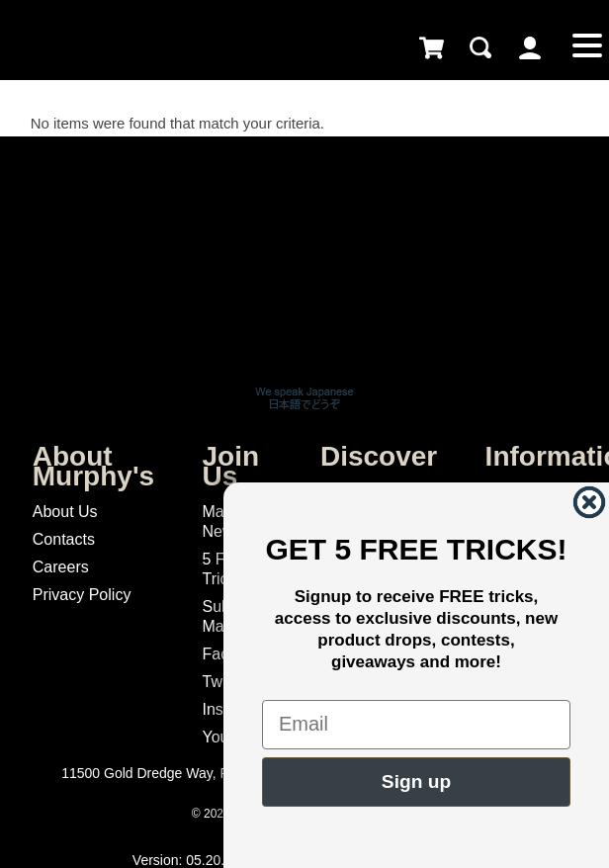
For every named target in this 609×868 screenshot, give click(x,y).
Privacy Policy (82, 595)
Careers (61, 567)
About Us (65, 512)
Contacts (64, 539)
